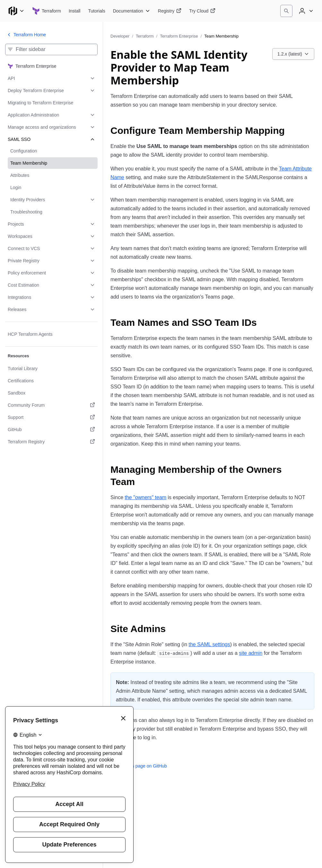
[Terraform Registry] (170, 11)
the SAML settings (209, 644)
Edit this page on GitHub (139, 766)
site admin (251, 653)
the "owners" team (145, 497)
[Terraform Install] (75, 11)
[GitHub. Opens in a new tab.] (51, 430)
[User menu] (305, 11)
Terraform (145, 36)
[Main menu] (16, 11)
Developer (120, 36)
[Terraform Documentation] (132, 11)
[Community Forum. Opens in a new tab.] (51, 405)
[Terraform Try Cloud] (202, 11)
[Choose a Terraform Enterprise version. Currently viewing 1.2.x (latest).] (293, 54)
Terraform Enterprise (179, 36)
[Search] (286, 11)
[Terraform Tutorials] (96, 11)
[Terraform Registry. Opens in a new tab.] (51, 442)
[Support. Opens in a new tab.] (51, 417)
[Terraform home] (47, 11)
